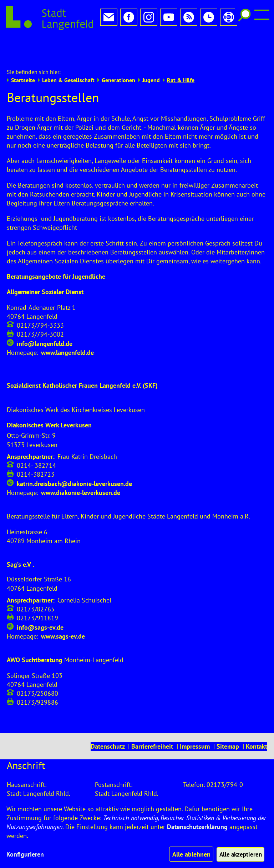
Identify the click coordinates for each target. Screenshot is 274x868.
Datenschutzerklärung (197, 827)
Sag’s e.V (19, 541)
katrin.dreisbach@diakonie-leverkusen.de (74, 460)
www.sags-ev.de (63, 613)
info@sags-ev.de (40, 604)
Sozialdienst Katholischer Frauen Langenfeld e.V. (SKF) (82, 362)
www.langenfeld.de (67, 329)
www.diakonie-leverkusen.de (81, 469)
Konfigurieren (25, 854)
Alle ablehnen (189, 854)
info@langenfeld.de (45, 320)
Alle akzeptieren (239, 854)
